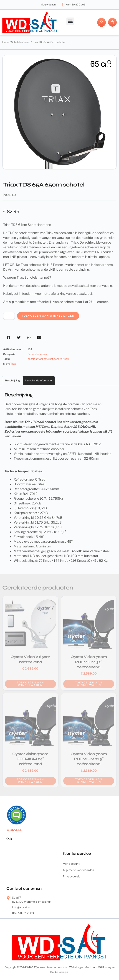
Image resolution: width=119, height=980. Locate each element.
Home (6, 42)
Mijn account (71, 864)
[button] (70, 21)
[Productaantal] (9, 316)
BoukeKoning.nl (59, 972)
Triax (13, 364)
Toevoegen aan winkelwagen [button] (30, 684)
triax (66, 359)
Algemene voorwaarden (78, 870)
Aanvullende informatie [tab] (38, 380)
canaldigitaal (35, 359)
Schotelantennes (21, 42)
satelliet (48, 359)
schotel (58, 359)
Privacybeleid (72, 876)
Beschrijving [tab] (13, 380)
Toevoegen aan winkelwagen (48, 316)
